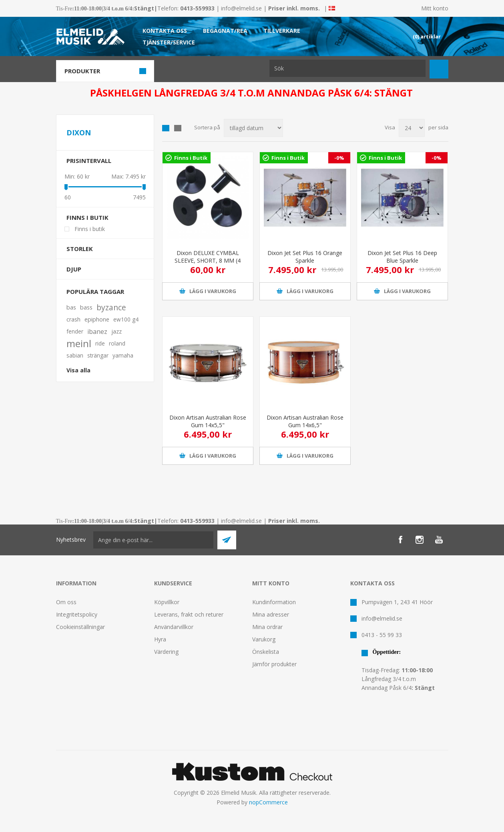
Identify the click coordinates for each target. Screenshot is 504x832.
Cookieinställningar (80, 627)
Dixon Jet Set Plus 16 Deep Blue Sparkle (402, 257)
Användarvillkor (174, 627)
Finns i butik (87, 217)
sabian (75, 355)
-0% (339, 158)
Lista (178, 128)
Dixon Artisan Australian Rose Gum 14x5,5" (208, 421)
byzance (111, 307)
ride (100, 343)
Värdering (166, 652)
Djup (74, 269)
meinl (79, 344)
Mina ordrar (267, 627)
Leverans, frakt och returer (189, 614)
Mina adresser (271, 614)
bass (86, 307)
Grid (166, 128)
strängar (98, 355)
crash (73, 319)
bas (71, 307)
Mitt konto (435, 8)
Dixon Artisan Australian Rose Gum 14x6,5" (305, 421)
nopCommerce (268, 802)
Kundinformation (274, 602)
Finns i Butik (191, 158)
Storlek (80, 249)
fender (75, 331)
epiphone (97, 319)
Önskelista (266, 652)
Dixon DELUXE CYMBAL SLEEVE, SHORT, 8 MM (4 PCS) (208, 260)
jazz (116, 331)
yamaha (123, 355)
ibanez (97, 332)
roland (117, 343)
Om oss (66, 602)
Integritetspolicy (77, 614)
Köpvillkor (167, 602)
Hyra (160, 639)
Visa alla (78, 370)
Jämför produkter (274, 664)
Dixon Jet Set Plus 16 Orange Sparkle (305, 257)
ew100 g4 (126, 319)
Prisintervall (89, 161)
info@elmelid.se (241, 8)
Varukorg (264, 639)
